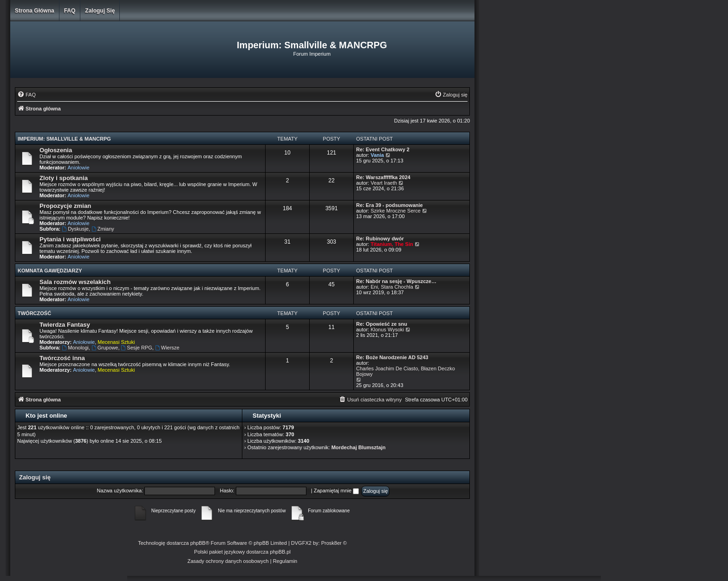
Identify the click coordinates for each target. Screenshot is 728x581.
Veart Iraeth (384, 183)
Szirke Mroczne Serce (396, 211)
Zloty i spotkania (64, 178)
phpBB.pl (280, 552)
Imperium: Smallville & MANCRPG (64, 139)
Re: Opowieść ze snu (382, 324)
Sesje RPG (137, 348)
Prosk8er (331, 543)
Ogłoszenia (56, 150)
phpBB (198, 543)
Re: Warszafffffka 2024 (383, 177)
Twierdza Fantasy (65, 325)
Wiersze (167, 348)
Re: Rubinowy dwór (380, 239)
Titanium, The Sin (392, 244)
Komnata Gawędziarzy (50, 271)
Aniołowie (79, 168)
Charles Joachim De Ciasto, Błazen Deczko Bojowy (406, 371)
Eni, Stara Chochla (392, 287)
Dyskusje (75, 229)
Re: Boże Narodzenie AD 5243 (392, 357)
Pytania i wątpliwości (70, 239)
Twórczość (34, 313)
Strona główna (35, 11)
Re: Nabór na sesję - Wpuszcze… (396, 281)
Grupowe (105, 348)
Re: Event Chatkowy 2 (383, 149)
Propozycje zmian (65, 206)
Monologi (75, 348)
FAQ (70, 11)
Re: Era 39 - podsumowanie (390, 205)
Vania (377, 155)
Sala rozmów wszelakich (75, 282)
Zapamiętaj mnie (336, 491)
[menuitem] (26, 95)
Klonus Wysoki (387, 329)
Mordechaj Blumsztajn (359, 447)
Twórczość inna (62, 358)
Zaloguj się (100, 11)
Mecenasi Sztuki (116, 342)
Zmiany (103, 229)
